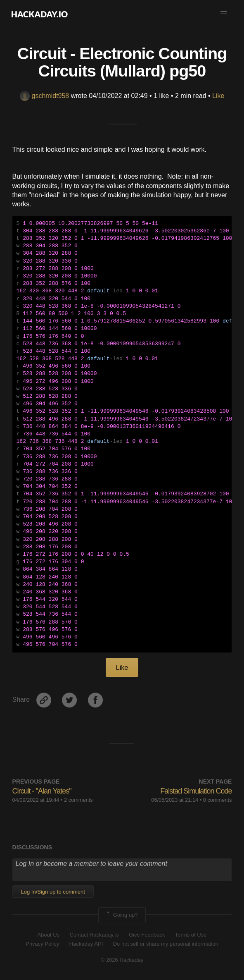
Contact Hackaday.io (94, 935)
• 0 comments (216, 800)
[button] (224, 14)
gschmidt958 (45, 96)
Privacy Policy (42, 944)
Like (218, 96)
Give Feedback (147, 935)
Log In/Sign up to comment (53, 892)
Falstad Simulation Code (196, 791)
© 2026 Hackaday (122, 960)
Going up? (121, 915)
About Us (49, 935)
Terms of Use (191, 935)
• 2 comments (77, 800)
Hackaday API (86, 944)
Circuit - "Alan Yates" (42, 791)
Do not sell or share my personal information (166, 944)
